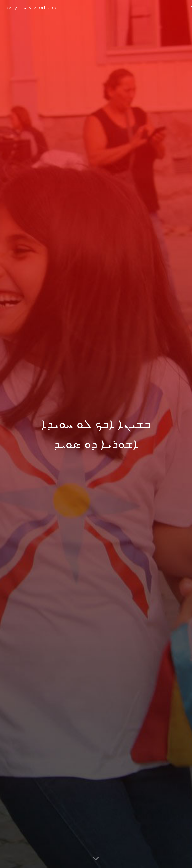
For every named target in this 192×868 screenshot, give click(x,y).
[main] (96, 434)
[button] (96, 859)
